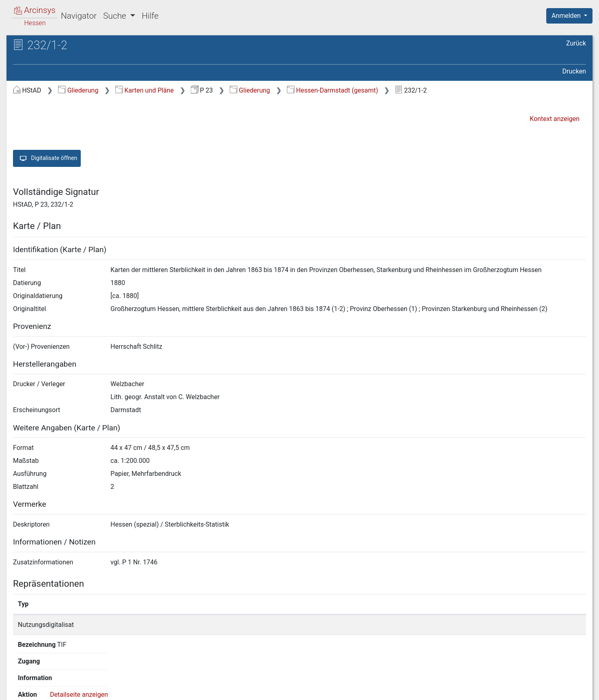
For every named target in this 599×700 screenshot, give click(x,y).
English (19, 683)
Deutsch (49, 683)
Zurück (576, 43)
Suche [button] (116, 16)
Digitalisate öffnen (47, 158)
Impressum (572, 689)
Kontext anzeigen (555, 119)
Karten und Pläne (144, 90)
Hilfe (150, 16)
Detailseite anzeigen (469, 625)
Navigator (79, 16)
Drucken (574, 71)
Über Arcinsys (390, 689)
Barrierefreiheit (512, 689)
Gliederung (78, 90)
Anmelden (567, 16)
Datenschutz (450, 689)
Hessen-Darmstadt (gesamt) (332, 90)
